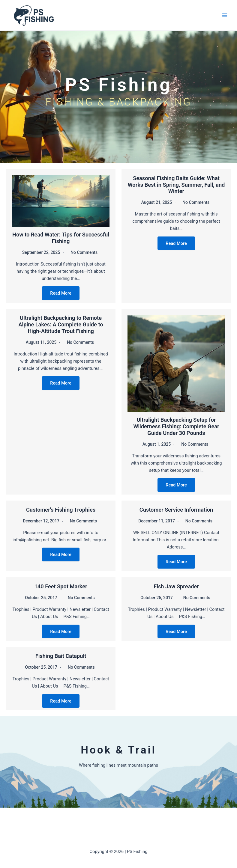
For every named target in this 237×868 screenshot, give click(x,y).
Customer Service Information (176, 510)
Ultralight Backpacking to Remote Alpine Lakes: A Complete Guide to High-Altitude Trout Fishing (61, 324)
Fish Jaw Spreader (176, 586)
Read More (61, 293)
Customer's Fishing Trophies (61, 510)
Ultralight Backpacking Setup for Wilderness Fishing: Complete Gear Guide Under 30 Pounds (176, 426)
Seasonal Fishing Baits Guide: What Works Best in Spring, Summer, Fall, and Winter (176, 185)
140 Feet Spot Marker (61, 586)
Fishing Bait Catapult (61, 656)
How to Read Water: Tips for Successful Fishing (61, 238)
